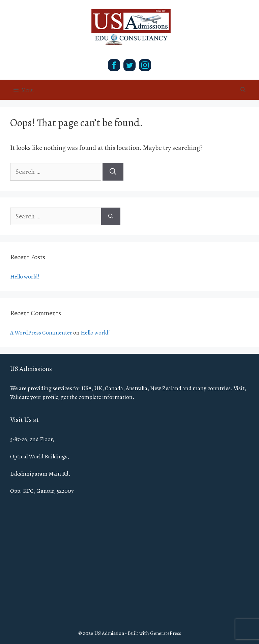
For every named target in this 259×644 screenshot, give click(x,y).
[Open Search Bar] (243, 90)
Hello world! (25, 277)
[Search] (113, 172)
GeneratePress (166, 633)
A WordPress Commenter (41, 333)
